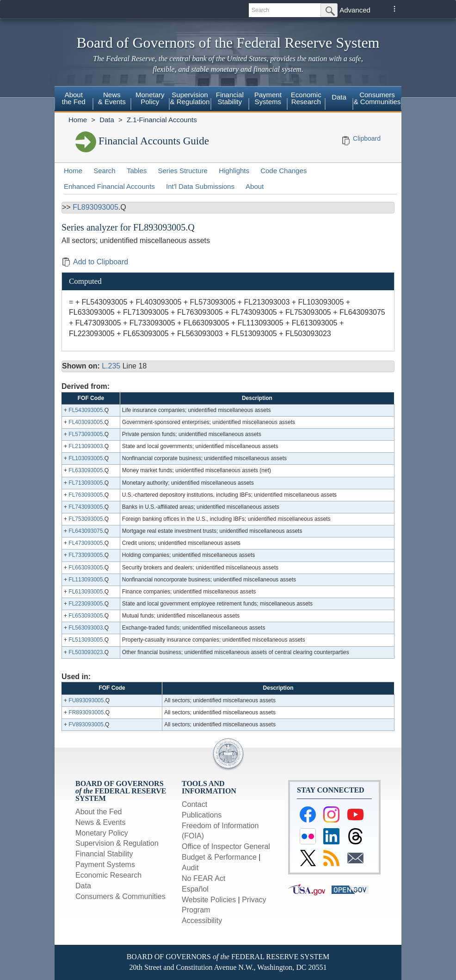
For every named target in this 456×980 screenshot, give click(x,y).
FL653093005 (86, 616)
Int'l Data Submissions (200, 186)
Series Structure (183, 171)
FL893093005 (96, 207)
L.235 (111, 366)
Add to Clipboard (95, 262)
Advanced (355, 10)
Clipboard (367, 138)
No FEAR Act (203, 878)
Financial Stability (104, 854)
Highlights (234, 171)
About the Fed (99, 812)
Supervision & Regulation (117, 843)
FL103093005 (86, 458)
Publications (202, 815)
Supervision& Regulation (190, 98)
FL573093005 (86, 434)
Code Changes (283, 171)
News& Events (112, 98)
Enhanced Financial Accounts (109, 186)
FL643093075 (86, 531)
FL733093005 (86, 555)
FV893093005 (86, 724)
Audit (190, 868)
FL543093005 (86, 410)
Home (78, 120)
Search (105, 171)
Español (195, 889)
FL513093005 (86, 640)
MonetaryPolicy (150, 98)
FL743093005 (86, 507)
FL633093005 (86, 470)
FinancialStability (230, 98)
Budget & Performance (219, 857)
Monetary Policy (102, 833)
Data (339, 97)
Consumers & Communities (377, 98)
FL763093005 (86, 495)
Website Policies (209, 900)
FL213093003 (86, 446)
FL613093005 (86, 592)
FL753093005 (86, 519)
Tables (137, 171)
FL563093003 (86, 628)
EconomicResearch (306, 98)
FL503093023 (86, 652)
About (255, 186)
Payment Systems (105, 865)
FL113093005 (86, 580)
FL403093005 (86, 422)
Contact (194, 804)
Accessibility (202, 921)
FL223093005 (86, 604)
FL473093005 (86, 543)
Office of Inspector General (226, 846)
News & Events (100, 822)
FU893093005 (86, 700)
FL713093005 (86, 483)
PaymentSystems (268, 98)
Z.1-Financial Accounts (162, 120)
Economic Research (108, 875)
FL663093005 (86, 568)
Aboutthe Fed (74, 98)
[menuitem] (74, 100)
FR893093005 (86, 712)
